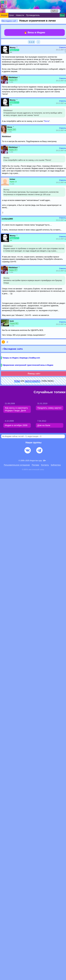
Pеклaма (35, 465)
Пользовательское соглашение (17, 465)
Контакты (45, 465)
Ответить (63, 47)
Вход (62, 15)
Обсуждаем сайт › (10, 21)
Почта (47, 121)
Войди (17, 381)
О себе (11, 82)
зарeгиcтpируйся (32, 381)
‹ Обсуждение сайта (12, 349)
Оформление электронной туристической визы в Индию (28, 365)
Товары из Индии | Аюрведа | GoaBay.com (21, 358)
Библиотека (56, 465)
